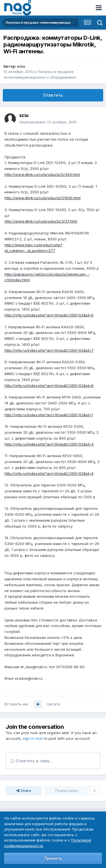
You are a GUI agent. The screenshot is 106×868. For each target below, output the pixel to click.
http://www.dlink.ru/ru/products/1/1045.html (43, 198)
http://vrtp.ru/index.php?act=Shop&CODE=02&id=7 (49, 350)
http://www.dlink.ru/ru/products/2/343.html (42, 174)
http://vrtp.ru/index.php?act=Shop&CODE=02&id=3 (49, 444)
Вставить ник (17, 704)
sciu (21, 66)
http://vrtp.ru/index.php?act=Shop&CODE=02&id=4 (49, 473)
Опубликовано (48, 122)
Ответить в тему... (31, 761)
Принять (53, 858)
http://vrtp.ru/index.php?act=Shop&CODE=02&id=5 (49, 315)
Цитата (54, 704)
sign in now (33, 738)
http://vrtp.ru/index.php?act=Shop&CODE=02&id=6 (49, 386)
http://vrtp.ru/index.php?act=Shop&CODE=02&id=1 (49, 415)
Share (24, 790)
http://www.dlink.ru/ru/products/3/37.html (41, 221)
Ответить (53, 95)
